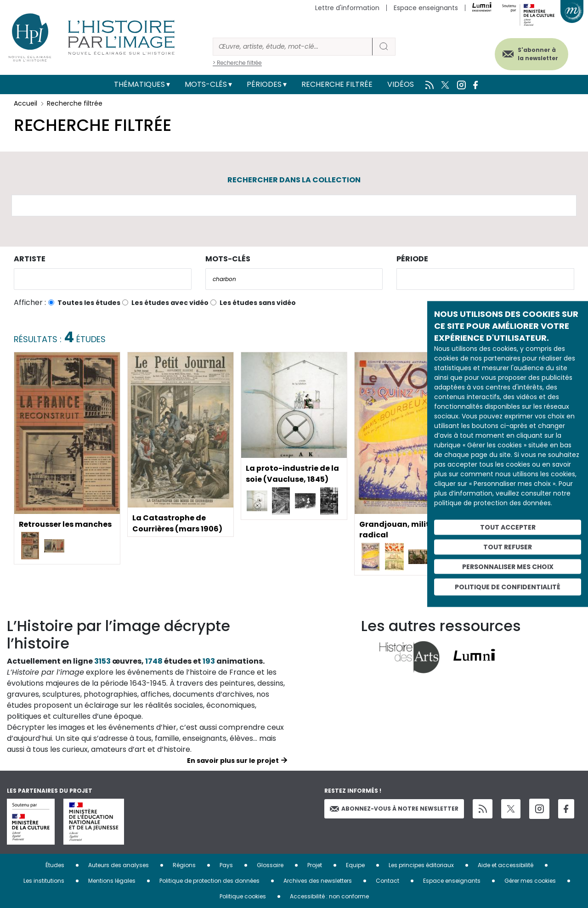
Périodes (264, 84)
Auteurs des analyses (119, 865)
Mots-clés (206, 84)
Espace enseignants (426, 8)
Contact (387, 881)
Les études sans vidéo (258, 303)
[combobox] (103, 279)
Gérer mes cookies (530, 881)
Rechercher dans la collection (294, 180)
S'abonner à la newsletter (537, 54)
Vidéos (401, 84)
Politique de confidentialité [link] (508, 587)
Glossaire (270, 865)
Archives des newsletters (318, 881)
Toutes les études (89, 303)
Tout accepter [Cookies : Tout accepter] (508, 527)
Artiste (30, 259)
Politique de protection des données (209, 881)
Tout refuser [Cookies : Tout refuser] (508, 547)
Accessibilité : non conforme (329, 896)
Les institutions (44, 881)
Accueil (25, 103)
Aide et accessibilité (506, 865)
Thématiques (139, 84)
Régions (184, 865)
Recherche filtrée (337, 84)
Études (55, 865)
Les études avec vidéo (170, 303)
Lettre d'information (347, 8)
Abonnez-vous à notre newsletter (394, 809)
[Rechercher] (293, 47)
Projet (315, 865)
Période (412, 259)
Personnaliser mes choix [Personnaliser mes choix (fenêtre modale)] (508, 566)
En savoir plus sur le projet (233, 761)
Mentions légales (112, 881)
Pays (226, 865)
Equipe (355, 865)
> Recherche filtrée (237, 63)
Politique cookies (243, 896)
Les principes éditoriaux (421, 865)
